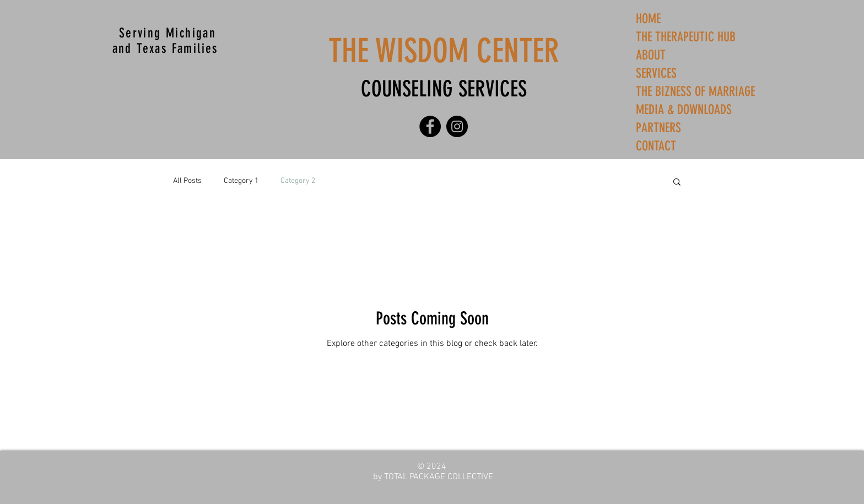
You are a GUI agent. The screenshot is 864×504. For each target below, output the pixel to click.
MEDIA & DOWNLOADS (684, 110)
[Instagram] (457, 126)
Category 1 (241, 181)
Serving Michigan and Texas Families (168, 41)
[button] (677, 183)
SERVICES (656, 73)
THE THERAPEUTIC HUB (686, 37)
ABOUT (651, 55)
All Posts (187, 181)
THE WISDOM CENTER (444, 51)
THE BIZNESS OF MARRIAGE (695, 91)
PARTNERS (658, 128)
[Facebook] (430, 126)
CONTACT (656, 146)
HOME (648, 19)
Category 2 (298, 181)
